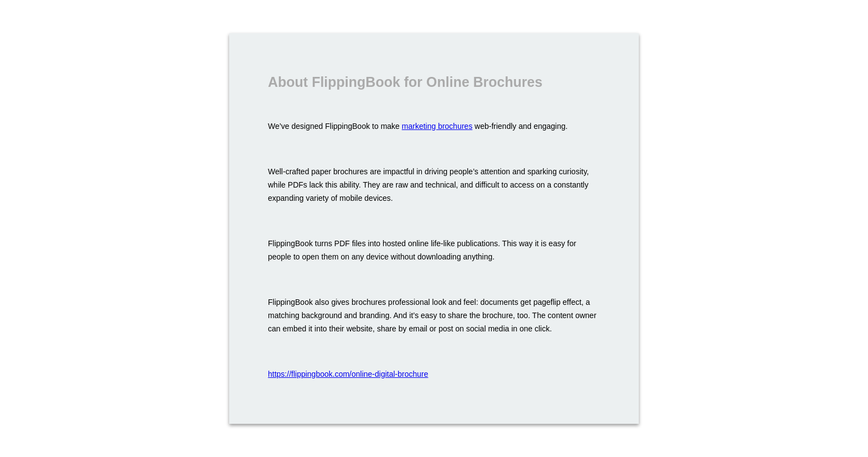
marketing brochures (437, 126)
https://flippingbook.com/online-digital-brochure (348, 374)
